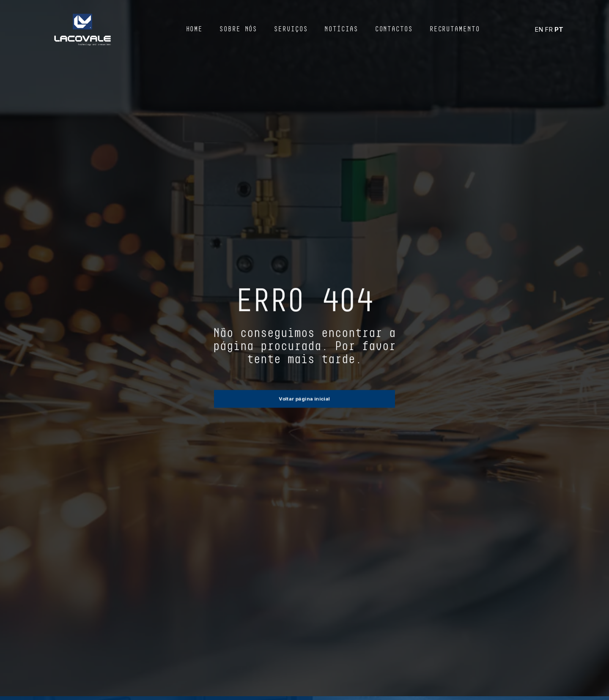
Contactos (394, 30)
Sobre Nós (238, 30)
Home (195, 30)
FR (549, 29)
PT (559, 29)
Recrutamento (455, 30)
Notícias (341, 30)
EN (539, 29)
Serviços (291, 30)
